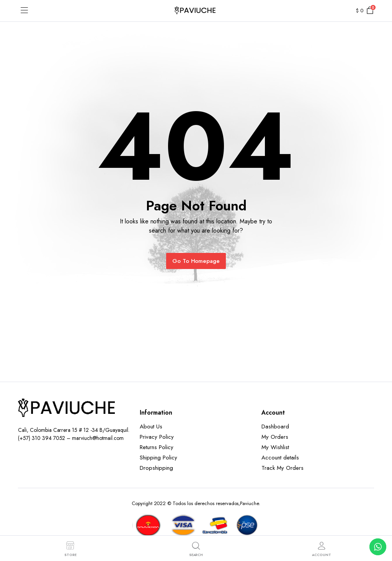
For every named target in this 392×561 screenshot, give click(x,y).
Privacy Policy (157, 437)
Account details (280, 458)
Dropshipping (156, 468)
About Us (151, 426)
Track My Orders (283, 468)
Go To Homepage (196, 261)
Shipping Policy (158, 458)
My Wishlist (275, 447)
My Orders (275, 437)
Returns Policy (157, 447)
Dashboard (275, 426)
